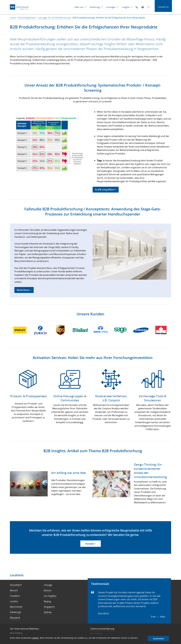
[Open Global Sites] (143, 7)
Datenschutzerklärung (102, 629)
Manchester (16, 607)
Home (13, 18)
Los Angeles (50, 596)
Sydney (48, 612)
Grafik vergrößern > (106, 190)
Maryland (15, 618)
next (163, 617)
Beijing (47, 601)
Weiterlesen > (24, 290)
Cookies (35, 638)
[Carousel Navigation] (158, 617)
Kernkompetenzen (27, 18)
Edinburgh (15, 612)
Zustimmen (158, 639)
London (14, 601)
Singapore (49, 607)
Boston (48, 590)
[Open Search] (148, 7)
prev (153, 617)
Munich (14, 590)
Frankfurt (15, 596)
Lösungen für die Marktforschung (54, 18)
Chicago (48, 585)
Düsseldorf (16, 585)
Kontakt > (91, 544)
